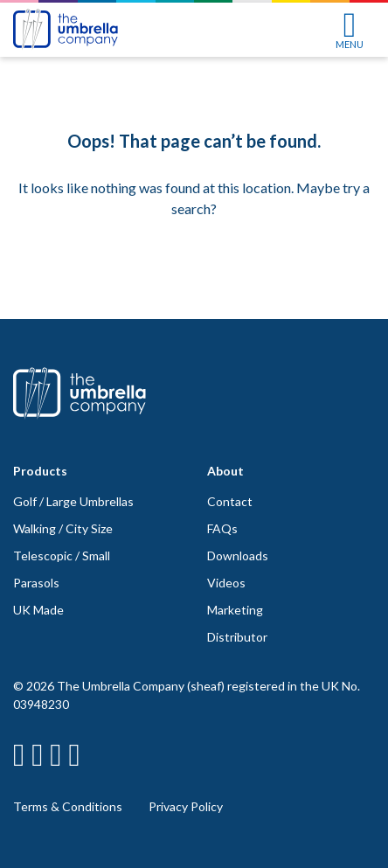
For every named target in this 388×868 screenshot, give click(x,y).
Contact (230, 501)
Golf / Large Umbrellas (73, 501)
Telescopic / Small (62, 556)
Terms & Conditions (68, 806)
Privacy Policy (186, 806)
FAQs (222, 528)
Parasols (36, 583)
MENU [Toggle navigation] (350, 31)
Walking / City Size (63, 528)
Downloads (238, 556)
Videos (226, 583)
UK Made (38, 610)
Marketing (235, 610)
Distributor (237, 637)
